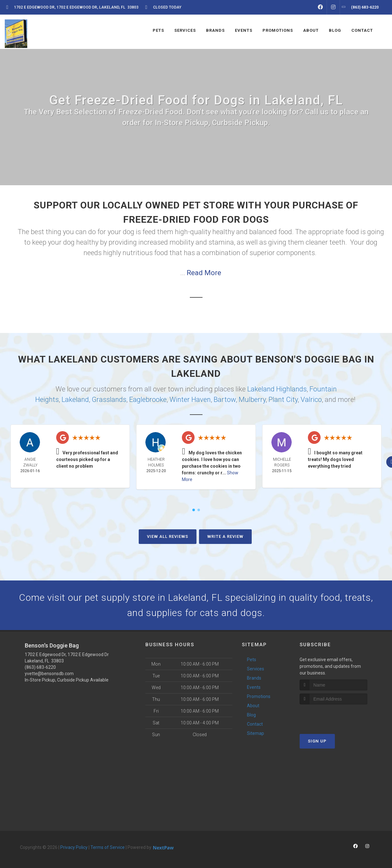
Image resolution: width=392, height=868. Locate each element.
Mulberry (252, 400)
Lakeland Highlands (277, 389)
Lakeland (75, 400)
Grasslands (109, 400)
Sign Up (317, 741)
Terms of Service (108, 847)
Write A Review (225, 536)
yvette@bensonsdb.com (49, 674)
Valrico (311, 400)
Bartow (225, 400)
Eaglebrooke (148, 400)
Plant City (283, 400)
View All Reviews (168, 536)
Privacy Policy (74, 847)
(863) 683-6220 (40, 667)
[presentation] (333, 716)
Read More (204, 273)
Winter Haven (190, 400)
